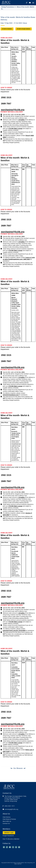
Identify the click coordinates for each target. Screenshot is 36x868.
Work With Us (7, 821)
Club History (7, 817)
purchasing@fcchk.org (13, 110)
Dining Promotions (8, 7)
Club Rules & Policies (9, 819)
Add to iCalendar (7, 29)
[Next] (32, 777)
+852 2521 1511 (10, 806)
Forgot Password (8, 836)
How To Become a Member (11, 839)
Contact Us (6, 823)
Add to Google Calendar (24, 29)
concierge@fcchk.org (11, 809)
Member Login (9, 833)
